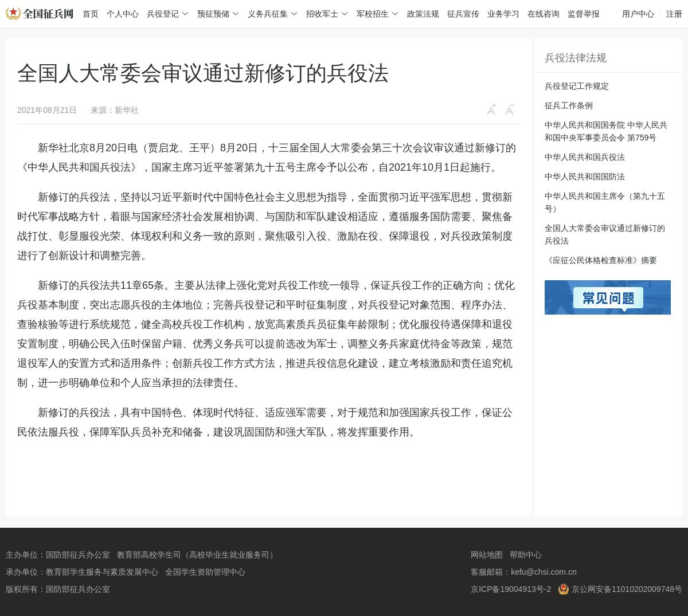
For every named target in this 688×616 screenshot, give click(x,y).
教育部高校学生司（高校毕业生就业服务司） (197, 555)
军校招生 (373, 14)
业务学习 (503, 14)
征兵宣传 (463, 14)
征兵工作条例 (569, 105)
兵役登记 (163, 14)
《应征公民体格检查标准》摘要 (601, 260)
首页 (91, 14)
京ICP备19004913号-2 (511, 589)
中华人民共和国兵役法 (585, 157)
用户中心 (638, 14)
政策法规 (423, 14)
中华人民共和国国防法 (585, 176)
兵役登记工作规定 (577, 86)
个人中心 (123, 14)
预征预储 (213, 14)
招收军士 (322, 14)
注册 (674, 14)
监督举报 (584, 14)
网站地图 (487, 555)
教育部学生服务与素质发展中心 (102, 572)
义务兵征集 (268, 14)
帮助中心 (526, 555)
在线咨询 (544, 14)
